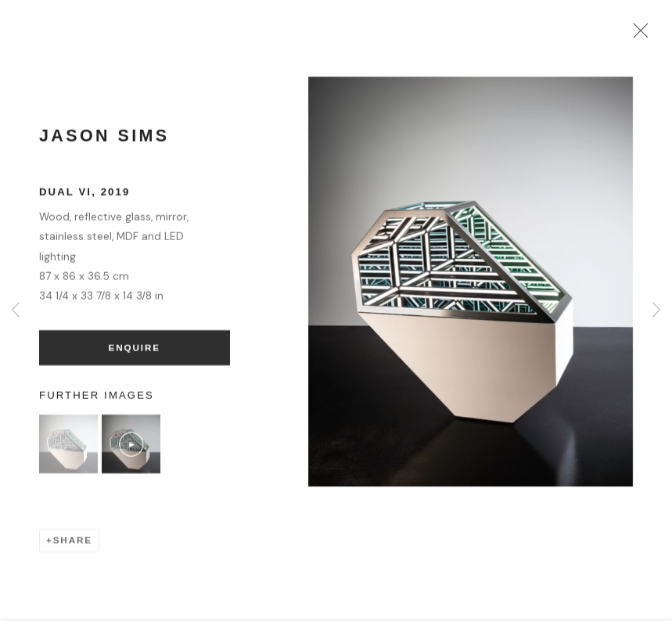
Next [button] (656, 310)
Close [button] (638, 35)
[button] (68, 449)
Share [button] (73, 545)
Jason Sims (104, 140)
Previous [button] (16, 310)
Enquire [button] (135, 352)
